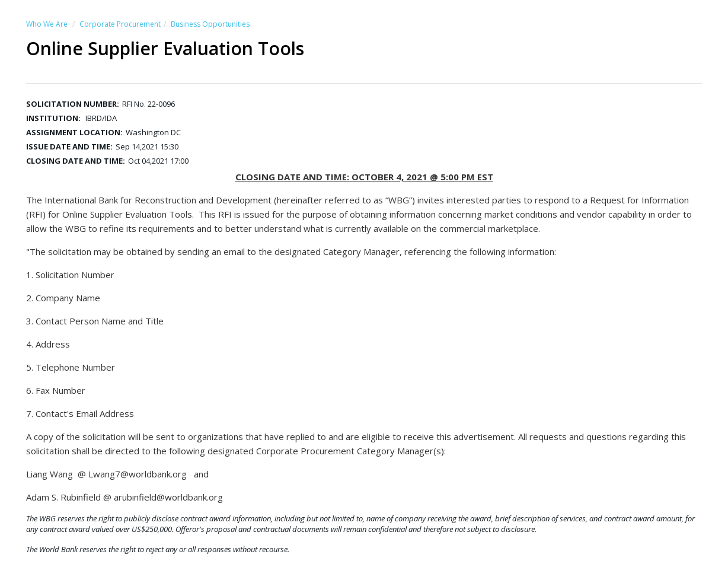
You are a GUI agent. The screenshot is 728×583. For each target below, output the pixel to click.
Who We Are (47, 24)
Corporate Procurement (120, 24)
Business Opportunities (210, 24)
